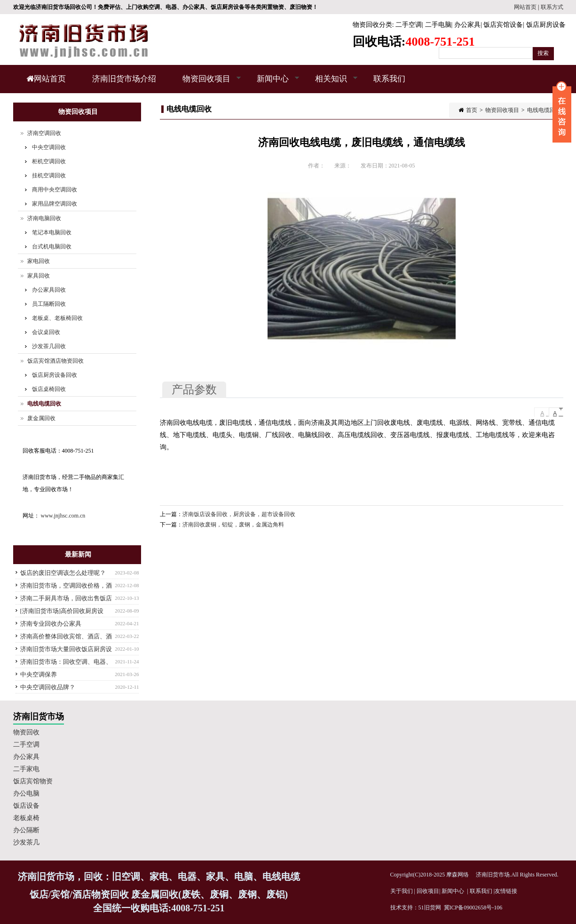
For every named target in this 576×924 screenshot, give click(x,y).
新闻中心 (272, 84)
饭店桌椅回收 (49, 389)
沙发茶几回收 (49, 346)
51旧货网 (430, 908)
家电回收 (39, 261)
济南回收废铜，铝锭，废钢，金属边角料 (233, 525)
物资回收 (26, 732)
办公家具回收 (49, 290)
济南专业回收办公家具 (51, 624)
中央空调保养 (39, 674)
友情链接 (506, 891)
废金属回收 (41, 418)
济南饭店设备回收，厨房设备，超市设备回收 (239, 514)
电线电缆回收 (544, 110)
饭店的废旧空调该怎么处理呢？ (63, 573)
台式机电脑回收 (52, 247)
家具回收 (39, 276)
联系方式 (552, 7)
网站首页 (525, 7)
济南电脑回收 (44, 218)
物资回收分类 (372, 25)
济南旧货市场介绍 (124, 79)
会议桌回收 (46, 332)
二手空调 (409, 25)
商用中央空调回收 (55, 190)
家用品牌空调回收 (55, 204)
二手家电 (26, 769)
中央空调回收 (49, 147)
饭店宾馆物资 (33, 781)
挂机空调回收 (49, 175)
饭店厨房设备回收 (55, 375)
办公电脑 (26, 793)
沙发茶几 (26, 842)
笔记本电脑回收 (52, 232)
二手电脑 (438, 25)
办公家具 (467, 25)
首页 (472, 110)
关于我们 (402, 891)
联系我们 (389, 79)
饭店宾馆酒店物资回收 (55, 361)
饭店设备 (26, 806)
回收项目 (428, 891)
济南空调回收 (44, 133)
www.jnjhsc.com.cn (63, 516)
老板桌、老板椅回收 (57, 318)
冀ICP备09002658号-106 (473, 908)
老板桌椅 (26, 818)
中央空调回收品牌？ (48, 687)
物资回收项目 (205, 84)
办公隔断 (26, 830)
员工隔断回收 (49, 304)
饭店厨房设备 (546, 25)
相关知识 (330, 84)
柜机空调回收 (49, 161)
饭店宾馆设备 (503, 25)
